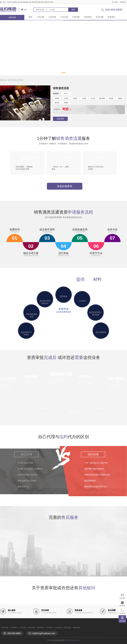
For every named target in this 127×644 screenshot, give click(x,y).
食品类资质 (19, 80)
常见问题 (100, 17)
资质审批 (88, 17)
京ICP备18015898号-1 (72, 640)
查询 (73, 10)
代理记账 (76, 17)
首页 (30, 17)
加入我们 (115, 2)
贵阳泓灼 (3, 80)
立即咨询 (60, 119)
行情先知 (58, 628)
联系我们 (123, 2)
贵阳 (25, 10)
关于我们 (49, 628)
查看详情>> (74, 412)
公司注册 (40, 17)
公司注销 (64, 17)
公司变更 (52, 17)
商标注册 (76, 628)
